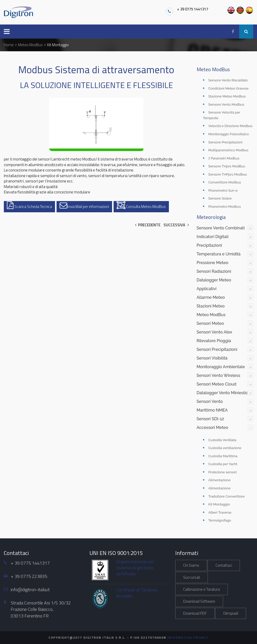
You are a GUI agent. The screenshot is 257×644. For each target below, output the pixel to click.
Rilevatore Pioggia (214, 341)
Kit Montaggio (219, 504)
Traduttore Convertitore (227, 496)
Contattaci (224, 565)
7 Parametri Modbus (224, 158)
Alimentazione (219, 480)
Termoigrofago (220, 520)
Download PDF (195, 613)
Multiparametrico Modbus (228, 150)
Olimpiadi (231, 613)
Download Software (199, 601)
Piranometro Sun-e (223, 190)
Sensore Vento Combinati (221, 228)
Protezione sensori (223, 472)
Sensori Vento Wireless (218, 375)
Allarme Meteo (211, 297)
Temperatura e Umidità (219, 254)
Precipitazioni (209, 245)
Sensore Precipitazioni (225, 142)
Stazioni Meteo (211, 306)
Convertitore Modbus (225, 182)
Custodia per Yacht (223, 464)
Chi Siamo (191, 565)
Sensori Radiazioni (214, 271)
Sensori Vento (210, 401)
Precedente (148, 225)
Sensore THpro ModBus (227, 166)
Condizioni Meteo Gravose (228, 88)
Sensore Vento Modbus (226, 104)
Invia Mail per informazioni (84, 205)
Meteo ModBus (211, 315)
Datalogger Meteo (214, 280)
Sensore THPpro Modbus (228, 174)
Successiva (176, 225)
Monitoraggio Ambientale (221, 367)
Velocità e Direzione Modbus (230, 126)
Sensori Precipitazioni (217, 349)
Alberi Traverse (220, 512)
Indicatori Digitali (213, 237)
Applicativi (207, 289)
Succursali (192, 577)
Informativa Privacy (188, 637)
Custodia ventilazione (225, 448)
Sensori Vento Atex (214, 332)
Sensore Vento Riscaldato (228, 80)
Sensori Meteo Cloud (217, 384)
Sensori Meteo (210, 323)
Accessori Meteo (212, 428)
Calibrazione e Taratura (201, 589)
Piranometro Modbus (225, 207)
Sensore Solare (220, 198)
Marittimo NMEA (212, 410)
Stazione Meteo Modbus (227, 96)
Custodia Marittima (223, 456)
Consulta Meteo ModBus (141, 205)
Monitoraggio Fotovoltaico (229, 134)
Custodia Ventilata (222, 440)
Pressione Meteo (213, 263)
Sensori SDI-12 (210, 419)
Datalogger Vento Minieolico (224, 393)
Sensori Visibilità (212, 358)
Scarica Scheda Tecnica (29, 205)
